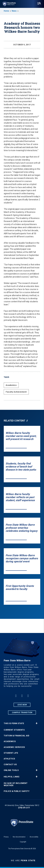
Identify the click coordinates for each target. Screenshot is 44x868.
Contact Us (10, 764)
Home (6, 11)
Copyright (23, 842)
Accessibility (34, 837)
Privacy (6, 837)
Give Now (22, 705)
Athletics (9, 759)
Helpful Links (12, 777)
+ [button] (37, 723)
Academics (11, 385)
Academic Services (14, 747)
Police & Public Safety (17, 791)
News (14, 11)
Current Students (14, 730)
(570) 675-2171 (24, 808)
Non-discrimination (19, 837)
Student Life (11, 753)
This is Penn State (14, 723)
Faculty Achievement (16, 392)
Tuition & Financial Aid (17, 736)
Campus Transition (22, 712)
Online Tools (11, 770)
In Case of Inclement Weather (16, 784)
